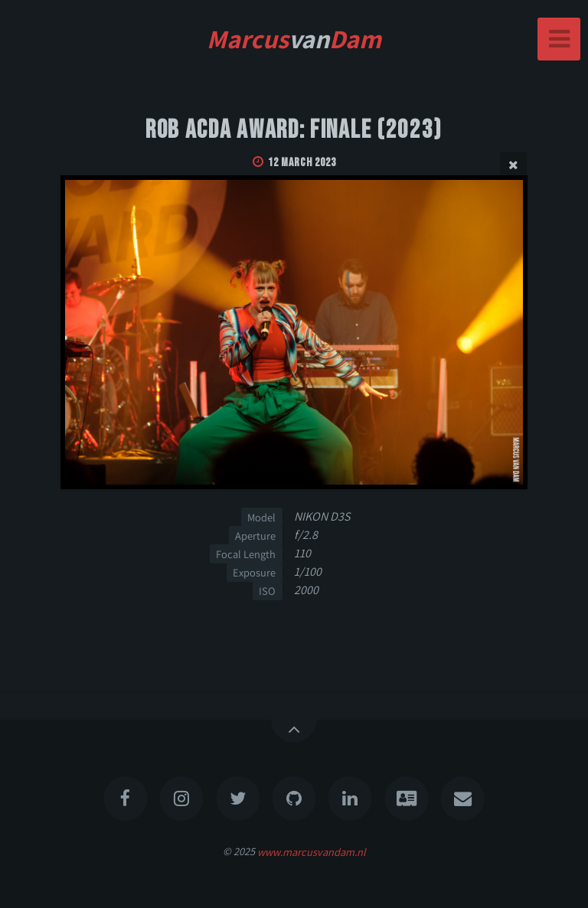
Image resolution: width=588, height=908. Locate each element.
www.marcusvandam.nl (312, 851)
